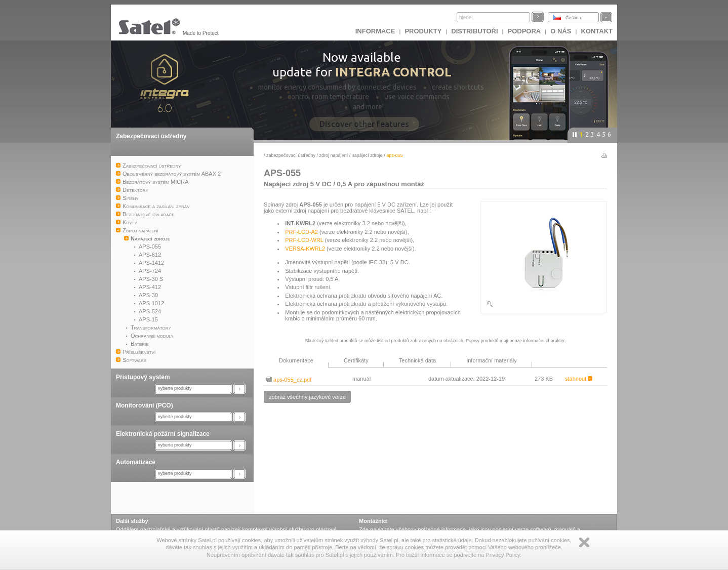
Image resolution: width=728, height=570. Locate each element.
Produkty (423, 31)
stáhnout (579, 379)
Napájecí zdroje (367, 155)
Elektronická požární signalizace (163, 434)
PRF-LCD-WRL (304, 240)
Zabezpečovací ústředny (151, 136)
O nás (561, 31)
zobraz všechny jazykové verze (307, 397)
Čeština (573, 18)
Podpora (524, 31)
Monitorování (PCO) (145, 405)
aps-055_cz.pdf (289, 380)
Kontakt (597, 31)
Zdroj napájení (334, 155)
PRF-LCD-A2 (301, 232)
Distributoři (474, 31)
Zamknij (584, 542)
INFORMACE (375, 31)
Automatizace (136, 462)
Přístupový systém (143, 377)
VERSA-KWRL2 (305, 249)
